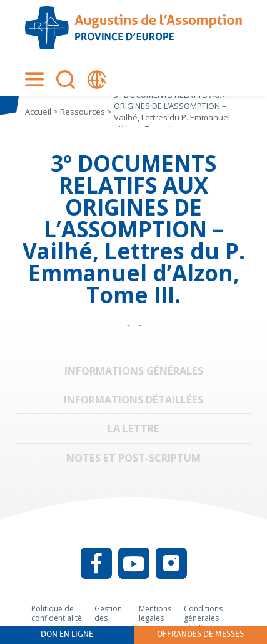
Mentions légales (155, 614)
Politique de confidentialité (57, 614)
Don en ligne (67, 634)
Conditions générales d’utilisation (204, 618)
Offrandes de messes (200, 634)
